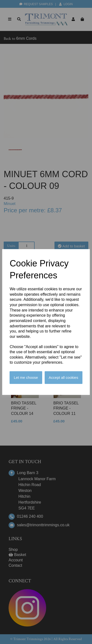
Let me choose (26, 377)
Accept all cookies (64, 377)
